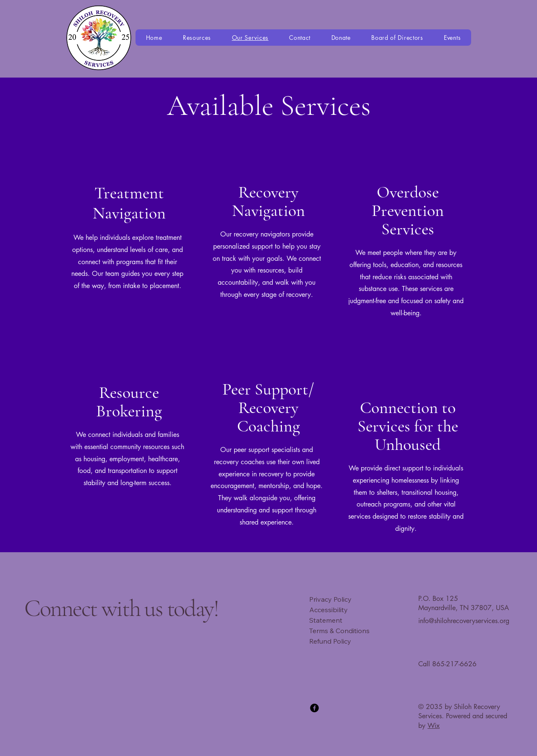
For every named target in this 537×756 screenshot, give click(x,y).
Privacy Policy (330, 599)
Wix (434, 726)
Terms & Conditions (339, 631)
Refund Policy (330, 641)
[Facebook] (314, 708)
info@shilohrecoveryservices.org (464, 621)
